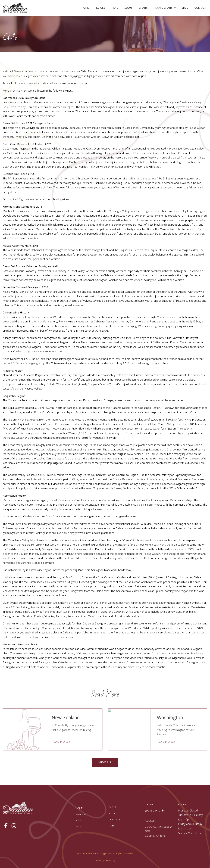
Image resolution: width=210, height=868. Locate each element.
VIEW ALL (105, 763)
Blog (112, 813)
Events (113, 807)
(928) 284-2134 (155, 811)
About (80, 826)
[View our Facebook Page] (5, 826)
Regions (81, 814)
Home (79, 808)
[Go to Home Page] (15, 8)
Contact (114, 819)
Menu (79, 820)
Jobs (111, 826)
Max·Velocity (110, 860)
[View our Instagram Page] (13, 826)
